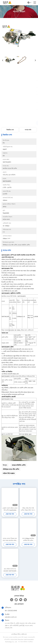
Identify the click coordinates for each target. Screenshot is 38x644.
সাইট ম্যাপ (24, 634)
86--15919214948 (11, 611)
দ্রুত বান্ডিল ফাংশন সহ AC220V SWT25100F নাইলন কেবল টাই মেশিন (10, 570)
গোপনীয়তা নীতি (16, 634)
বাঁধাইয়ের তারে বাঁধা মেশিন (11, 469)
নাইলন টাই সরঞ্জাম (9, 473)
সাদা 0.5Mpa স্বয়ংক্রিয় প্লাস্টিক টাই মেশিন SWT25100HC (28, 540)
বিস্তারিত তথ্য (10, 130)
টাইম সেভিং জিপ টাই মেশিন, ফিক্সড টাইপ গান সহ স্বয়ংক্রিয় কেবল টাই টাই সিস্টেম (28, 509)
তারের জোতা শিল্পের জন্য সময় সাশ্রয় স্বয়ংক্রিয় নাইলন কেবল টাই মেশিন (10, 540)
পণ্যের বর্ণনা (28, 130)
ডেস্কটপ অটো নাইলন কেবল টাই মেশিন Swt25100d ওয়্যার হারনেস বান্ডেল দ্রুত (10, 509)
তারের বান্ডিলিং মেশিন (19, 465)
